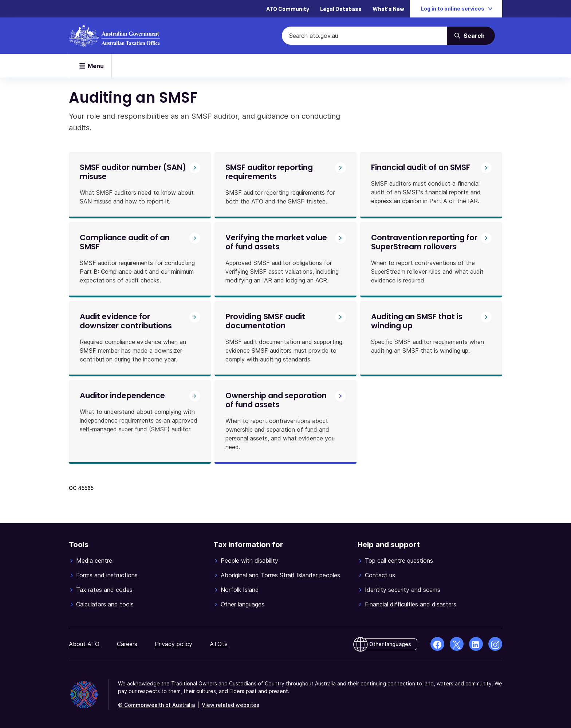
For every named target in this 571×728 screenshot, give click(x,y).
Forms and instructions (107, 575)
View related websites (231, 705)
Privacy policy (174, 644)
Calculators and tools (105, 604)
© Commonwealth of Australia (156, 705)
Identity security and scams (403, 590)
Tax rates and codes (104, 590)
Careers (127, 644)
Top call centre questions (399, 561)
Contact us (380, 575)
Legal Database (341, 9)
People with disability (249, 561)
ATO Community (288, 9)
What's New (388, 9)
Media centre (94, 561)
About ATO (84, 644)
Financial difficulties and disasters (411, 604)
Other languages (243, 604)
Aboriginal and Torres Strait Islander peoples (280, 575)
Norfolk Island (240, 590)
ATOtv (219, 644)
